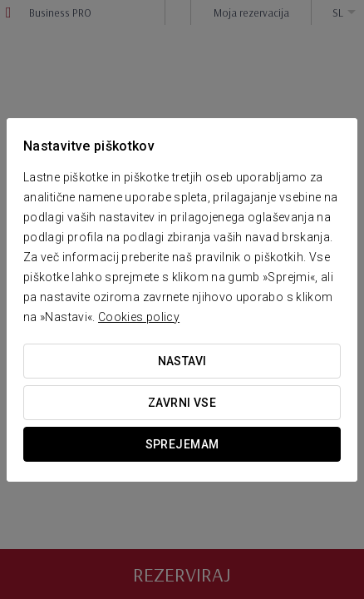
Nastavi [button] (182, 361)
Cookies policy (139, 317)
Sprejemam (182, 444)
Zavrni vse (182, 403)
